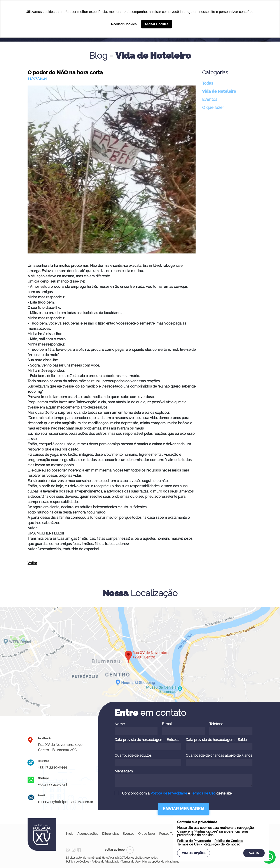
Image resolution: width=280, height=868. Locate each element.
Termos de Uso (203, 793)
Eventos (210, 99)
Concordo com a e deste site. (177, 793)
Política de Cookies (78, 862)
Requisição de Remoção (222, 844)
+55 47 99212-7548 (53, 785)
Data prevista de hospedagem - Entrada (148, 744)
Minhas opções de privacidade (161, 862)
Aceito (254, 853)
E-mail (183, 728)
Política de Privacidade (169, 793)
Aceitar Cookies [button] (157, 24)
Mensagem (184, 778)
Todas (208, 83)
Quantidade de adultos (148, 760)
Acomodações (88, 834)
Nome (136, 728)
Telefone (231, 728)
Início (70, 834)
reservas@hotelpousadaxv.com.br (66, 802)
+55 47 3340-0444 (52, 767)
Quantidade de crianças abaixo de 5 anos (219, 760)
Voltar (32, 563)
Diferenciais (111, 834)
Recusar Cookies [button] (124, 24)
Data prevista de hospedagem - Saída (219, 744)
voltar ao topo (119, 850)
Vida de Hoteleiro (219, 91)
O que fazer (213, 107)
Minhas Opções (194, 853)
